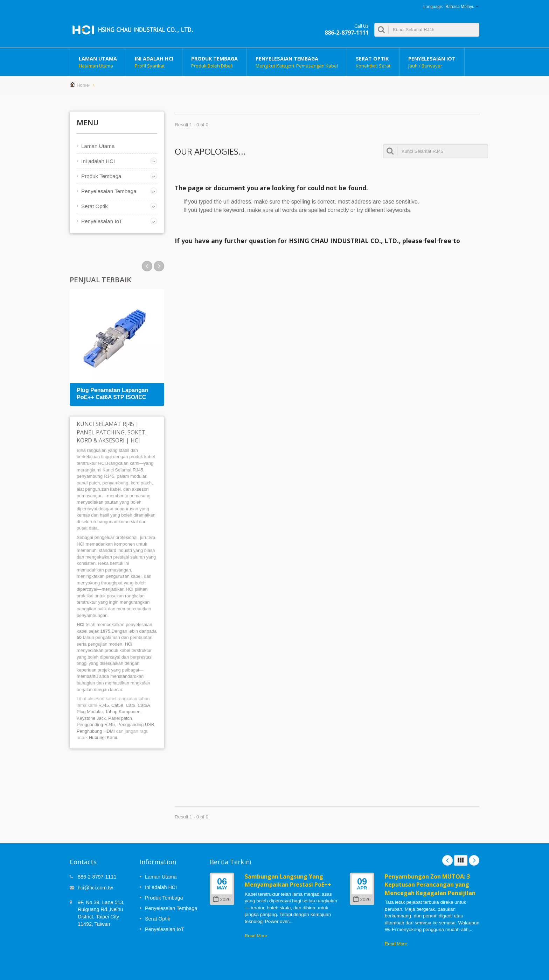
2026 (222, 899)
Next (147, 266)
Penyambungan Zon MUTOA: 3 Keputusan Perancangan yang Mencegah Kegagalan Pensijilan (430, 885)
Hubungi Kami (103, 737)
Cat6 (130, 705)
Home (83, 85)
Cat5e (117, 705)
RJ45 (104, 705)
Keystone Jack (91, 718)
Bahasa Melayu (460, 7)
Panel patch (120, 718)
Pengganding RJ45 (96, 725)
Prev (159, 266)
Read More (256, 936)
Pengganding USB (136, 725)
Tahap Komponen (123, 712)
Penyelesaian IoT (432, 62)
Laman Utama (98, 62)
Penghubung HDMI (96, 731)
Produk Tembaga (214, 62)
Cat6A (144, 705)
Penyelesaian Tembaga (297, 62)
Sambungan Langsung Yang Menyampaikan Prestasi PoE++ (288, 880)
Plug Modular (90, 712)
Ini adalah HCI (154, 62)
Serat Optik (373, 62)
